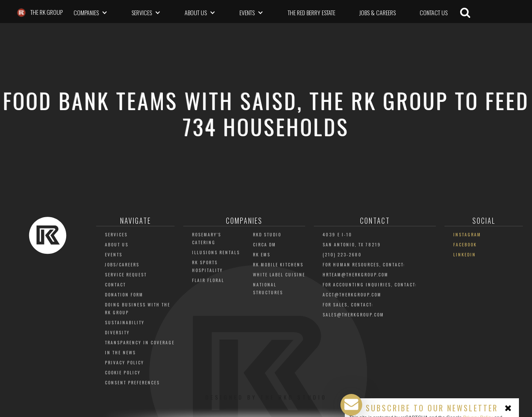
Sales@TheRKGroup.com (353, 314)
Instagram (467, 234)
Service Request (126, 274)
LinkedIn (465, 254)
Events (114, 254)
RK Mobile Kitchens (278, 264)
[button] (91, 13)
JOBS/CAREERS (122, 264)
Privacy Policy (125, 362)
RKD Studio (267, 234)
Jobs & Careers (377, 12)
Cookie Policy (123, 372)
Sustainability (125, 322)
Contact (115, 284)
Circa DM (264, 244)
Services (116, 234)
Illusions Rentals (216, 252)
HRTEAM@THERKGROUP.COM (355, 274)
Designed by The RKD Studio (266, 397)
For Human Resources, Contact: (364, 264)
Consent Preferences (132, 382)
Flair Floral (208, 280)
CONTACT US (434, 12)
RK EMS (262, 254)
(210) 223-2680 (342, 254)
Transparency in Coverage (140, 342)
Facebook (465, 244)
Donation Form (124, 294)
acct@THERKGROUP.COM (352, 294)
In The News (120, 352)
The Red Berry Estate (311, 12)
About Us (117, 244)
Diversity (117, 332)
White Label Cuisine (279, 274)
